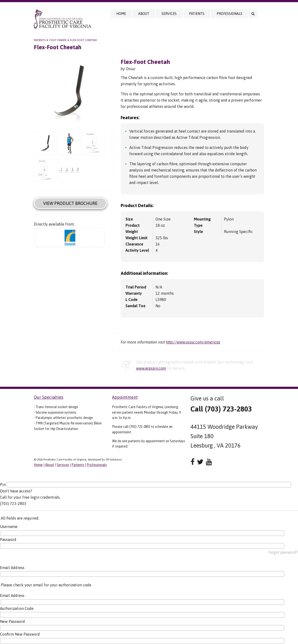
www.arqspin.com (151, 368)
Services (169, 14)
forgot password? (283, 552)
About (144, 14)
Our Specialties (49, 397)
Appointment (125, 397)
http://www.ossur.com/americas (193, 342)
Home (121, 14)
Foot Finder (58, 40)
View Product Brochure (70, 203)
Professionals (229, 14)
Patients (197, 14)
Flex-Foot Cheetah (83, 40)
